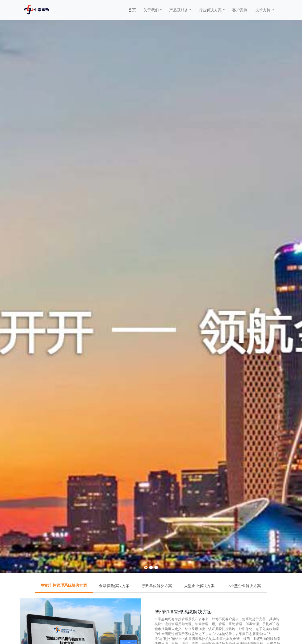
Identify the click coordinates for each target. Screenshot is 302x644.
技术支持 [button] (263, 10)
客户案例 (240, 10)
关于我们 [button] (151, 10)
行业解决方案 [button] (210, 10)
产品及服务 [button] (179, 10)
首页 (132, 10)
